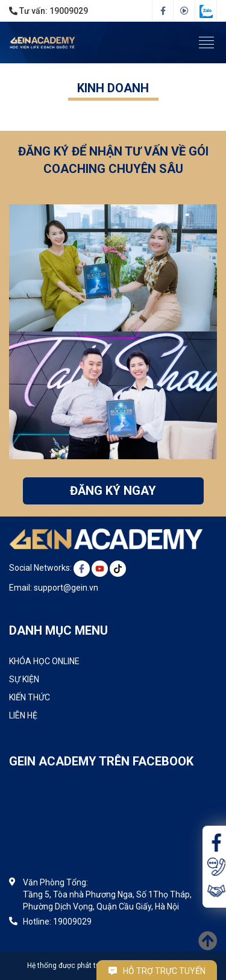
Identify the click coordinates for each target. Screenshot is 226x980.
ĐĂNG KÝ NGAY (113, 491)
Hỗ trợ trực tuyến (157, 971)
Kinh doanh (113, 88)
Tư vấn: (49, 11)
